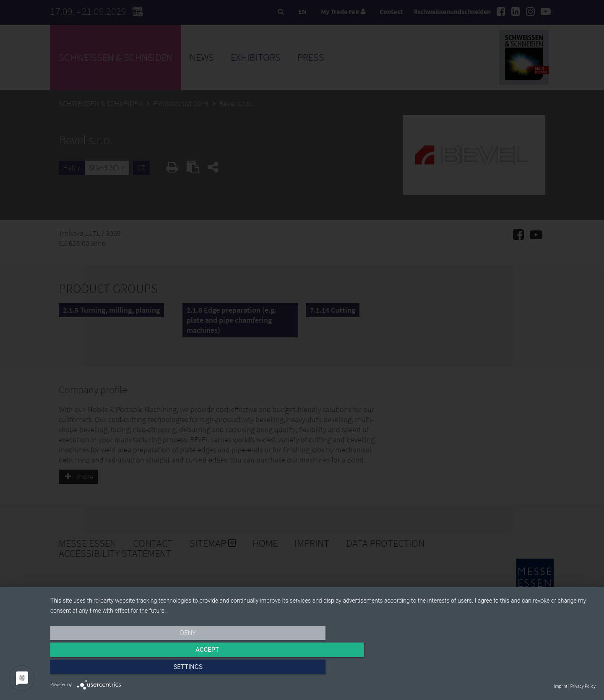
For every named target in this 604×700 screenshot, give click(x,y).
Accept (323, 669)
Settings (514, 669)
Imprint (561, 686)
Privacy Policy (583, 686)
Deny (132, 669)
